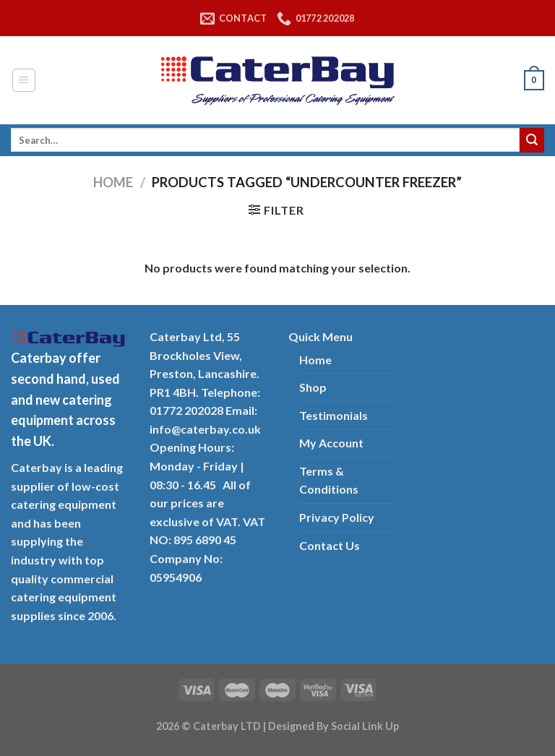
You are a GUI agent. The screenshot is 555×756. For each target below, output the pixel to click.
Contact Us (330, 545)
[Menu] (24, 80)
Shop (313, 387)
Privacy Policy (337, 517)
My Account (331, 443)
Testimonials (334, 415)
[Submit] (532, 140)
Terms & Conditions (329, 480)
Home (113, 182)
